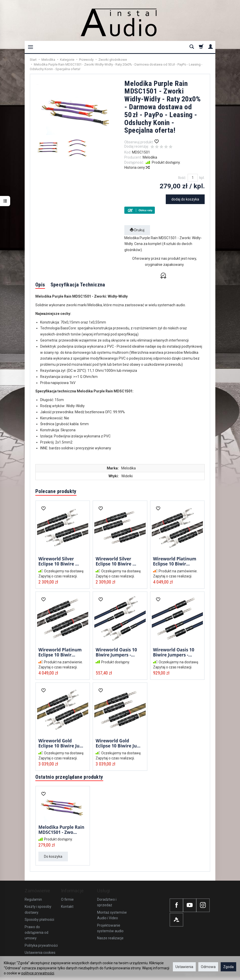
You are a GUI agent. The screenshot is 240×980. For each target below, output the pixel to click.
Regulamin (33, 899)
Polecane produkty (56, 491)
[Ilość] (193, 178)
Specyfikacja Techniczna (78, 285)
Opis (40, 285)
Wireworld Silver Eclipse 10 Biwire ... (59, 561)
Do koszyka (53, 856)
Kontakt (67, 907)
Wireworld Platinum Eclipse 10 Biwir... (175, 561)
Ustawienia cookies (40, 953)
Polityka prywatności (41, 945)
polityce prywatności (38, 973)
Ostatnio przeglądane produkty (69, 777)
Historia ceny (137, 167)
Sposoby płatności (39, 920)
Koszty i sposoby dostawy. (38, 909)
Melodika (150, 157)
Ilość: (182, 178)
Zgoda (228, 967)
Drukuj (137, 230)
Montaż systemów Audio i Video (112, 915)
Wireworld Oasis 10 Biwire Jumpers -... (116, 652)
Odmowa (208, 967)
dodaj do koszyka (185, 199)
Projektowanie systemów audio (110, 928)
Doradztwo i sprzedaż (107, 902)
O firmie (67, 899)
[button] (164, 276)
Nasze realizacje (110, 938)
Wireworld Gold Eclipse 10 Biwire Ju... (61, 743)
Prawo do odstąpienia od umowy (36, 933)
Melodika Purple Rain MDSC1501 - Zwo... (61, 830)
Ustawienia (184, 967)
